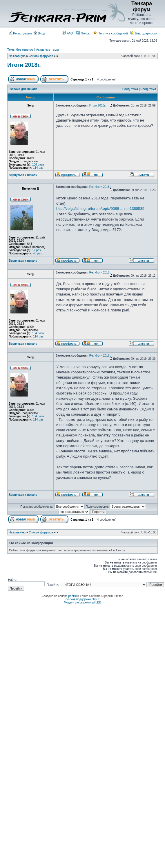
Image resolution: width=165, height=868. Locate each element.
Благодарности (144, 33)
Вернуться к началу (23, 175)
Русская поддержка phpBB (82, 599)
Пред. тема (130, 89)
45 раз (37, 253)
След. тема (148, 89)
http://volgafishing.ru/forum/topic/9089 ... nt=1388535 (100, 209)
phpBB (73, 596)
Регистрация (20, 33)
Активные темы (47, 49)
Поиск (83, 33)
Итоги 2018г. (24, 65)
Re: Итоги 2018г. (100, 187)
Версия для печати (23, 89)
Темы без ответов (20, 49)
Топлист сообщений (110, 33)
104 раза (38, 165)
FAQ (67, 33)
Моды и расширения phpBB (82, 602)
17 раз (37, 250)
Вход (39, 33)
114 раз (38, 168)
